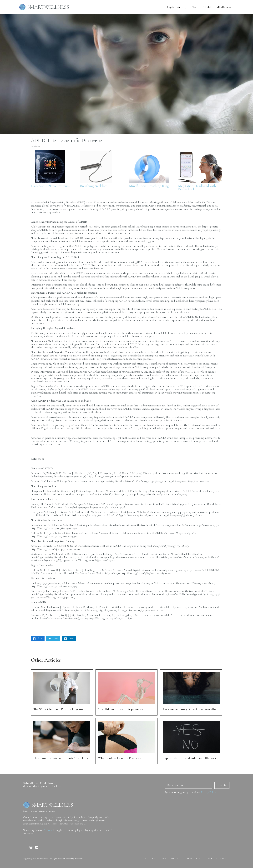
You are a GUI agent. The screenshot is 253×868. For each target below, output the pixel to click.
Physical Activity (177, 7)
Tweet (55, 639)
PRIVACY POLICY (170, 859)
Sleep (195, 7)
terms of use (193, 859)
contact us (148, 859)
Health (207, 7)
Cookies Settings (217, 859)
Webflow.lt (78, 859)
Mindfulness (224, 7)
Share (40, 639)
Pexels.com (48, 830)
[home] (46, 7)
